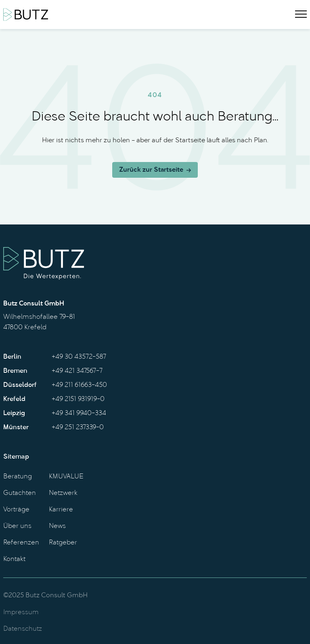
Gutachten (20, 493)
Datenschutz (23, 629)
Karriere (61, 510)
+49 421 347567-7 (77, 371)
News (57, 526)
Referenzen (21, 543)
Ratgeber (63, 543)
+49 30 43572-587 (79, 357)
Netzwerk (63, 493)
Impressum (21, 613)
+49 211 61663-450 (79, 385)
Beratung (18, 477)
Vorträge (16, 510)
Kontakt (14, 559)
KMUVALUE (66, 477)
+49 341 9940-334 (79, 413)
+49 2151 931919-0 (78, 399)
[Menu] (301, 15)
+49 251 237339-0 (78, 428)
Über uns (17, 526)
